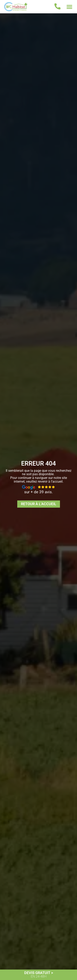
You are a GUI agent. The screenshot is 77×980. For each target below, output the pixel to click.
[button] (69, 7)
